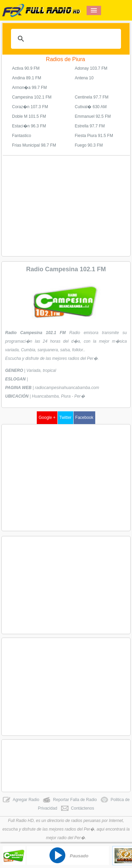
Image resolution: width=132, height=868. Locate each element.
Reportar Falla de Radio (70, 800)
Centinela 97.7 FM (92, 97)
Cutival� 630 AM (91, 107)
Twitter (65, 418)
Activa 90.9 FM (26, 68)
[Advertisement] (66, 205)
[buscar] (65, 39)
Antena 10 (84, 78)
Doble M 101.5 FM (29, 116)
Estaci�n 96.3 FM (29, 126)
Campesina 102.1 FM (32, 97)
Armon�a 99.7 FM (29, 88)
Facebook (84, 418)
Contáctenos (77, 808)
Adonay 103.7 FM (91, 68)
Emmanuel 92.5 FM (93, 116)
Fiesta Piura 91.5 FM (94, 136)
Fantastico (21, 136)
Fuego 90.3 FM (89, 145)
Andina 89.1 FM (27, 78)
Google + (47, 418)
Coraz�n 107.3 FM (30, 107)
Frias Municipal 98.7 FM (34, 145)
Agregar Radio (21, 800)
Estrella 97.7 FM (90, 126)
